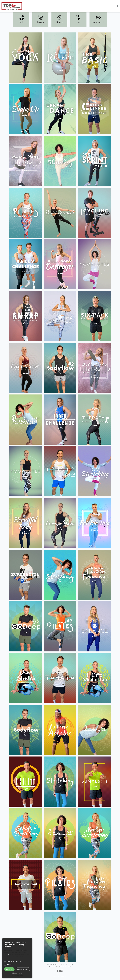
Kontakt (69, 967)
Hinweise (6, 958)
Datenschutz (63, 967)
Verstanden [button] (9, 969)
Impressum (52, 967)
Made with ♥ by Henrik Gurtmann (60, 976)
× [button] (30, 940)
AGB (57, 967)
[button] (118, 6)
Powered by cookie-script (17, 976)
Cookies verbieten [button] (23, 969)
